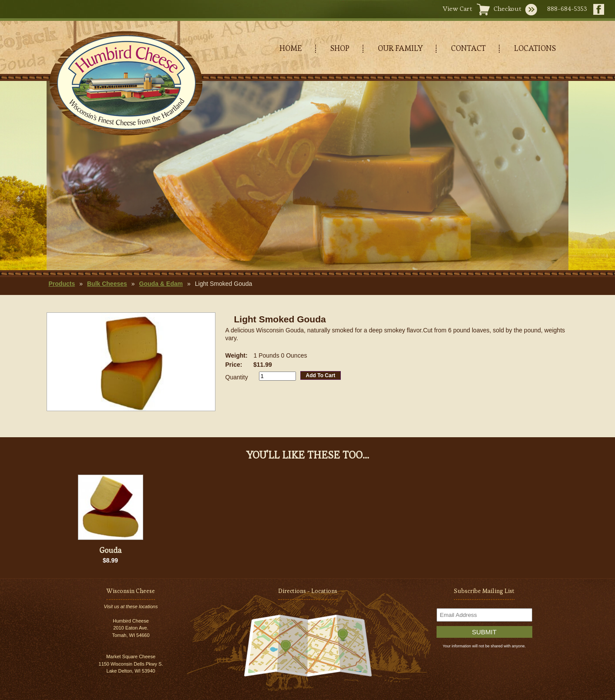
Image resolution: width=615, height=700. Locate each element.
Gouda (110, 550)
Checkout (507, 8)
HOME (291, 48)
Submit (484, 632)
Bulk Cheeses (107, 284)
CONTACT (468, 48)
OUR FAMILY (400, 48)
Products (62, 284)
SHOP (340, 48)
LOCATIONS (535, 48)
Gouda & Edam (161, 284)
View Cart (457, 8)
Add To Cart (321, 375)
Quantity (237, 377)
